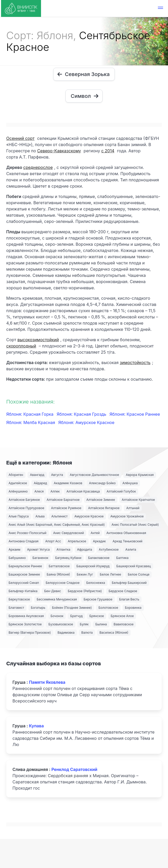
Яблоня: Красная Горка (30, 414)
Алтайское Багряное (24, 500)
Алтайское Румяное (66, 508)
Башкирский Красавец (134, 566)
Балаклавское (99, 558)
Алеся (39, 491)
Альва (40, 516)
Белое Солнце (139, 574)
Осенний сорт (20, 138)
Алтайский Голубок (121, 491)
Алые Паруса (19, 516)
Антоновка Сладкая (23, 541)
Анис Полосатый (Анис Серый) (135, 525)
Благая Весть (129, 599)
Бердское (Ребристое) (85, 591)
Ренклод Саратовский (74, 769)
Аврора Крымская (140, 475)
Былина (101, 624)
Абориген (16, 475)
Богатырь (38, 608)
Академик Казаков (68, 483)
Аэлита (131, 549)
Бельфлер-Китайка (23, 591)
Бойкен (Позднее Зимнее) (72, 608)
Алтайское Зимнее (101, 500)
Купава (36, 726)
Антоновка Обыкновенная (126, 533)
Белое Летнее (110, 574)
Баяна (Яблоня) (58, 574)
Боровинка (133, 608)
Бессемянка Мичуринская (57, 599)
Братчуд (76, 616)
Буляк (84, 624)
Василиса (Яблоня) (114, 633)
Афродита (85, 549)
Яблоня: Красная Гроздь (82, 414)
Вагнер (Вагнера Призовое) (30, 633)
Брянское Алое (122, 616)
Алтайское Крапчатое (138, 500)
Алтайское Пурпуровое (26, 508)
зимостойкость (135, 363)
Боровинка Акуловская (26, 616)
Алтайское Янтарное (104, 508)
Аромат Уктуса (38, 549)
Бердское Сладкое (123, 591)
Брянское (97, 616)
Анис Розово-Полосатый (28, 533)
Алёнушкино (18, 491)
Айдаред (40, 483)
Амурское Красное (89, 516)
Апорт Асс (53, 541)
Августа (57, 475)
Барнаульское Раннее (25, 566)
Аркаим (14, 549)
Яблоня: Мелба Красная (31, 422)
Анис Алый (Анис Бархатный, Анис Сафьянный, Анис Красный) (57, 525)
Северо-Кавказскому (59, 151)
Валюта (87, 633)
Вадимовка (66, 633)
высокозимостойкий (38, 340)
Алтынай (133, 508)
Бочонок (57, 616)
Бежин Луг (85, 574)
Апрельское (77, 541)
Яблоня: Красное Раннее (135, 414)
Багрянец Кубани (68, 558)
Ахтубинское (109, 549)
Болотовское (108, 608)
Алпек (55, 491)
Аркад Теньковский (128, 541)
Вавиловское (124, 624)
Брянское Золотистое (25, 624)
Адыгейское (18, 483)
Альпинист (60, 516)
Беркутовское (19, 599)
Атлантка (63, 549)
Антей (95, 533)
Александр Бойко (102, 483)
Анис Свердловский (69, 533)
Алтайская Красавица (83, 491)
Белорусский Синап (24, 583)
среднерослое (38, 167)
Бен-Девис (53, 591)
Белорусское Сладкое (63, 583)
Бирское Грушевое (98, 599)
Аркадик (99, 541)
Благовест (16, 608)
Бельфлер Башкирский (129, 583)
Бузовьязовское (61, 624)
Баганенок (40, 558)
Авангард (37, 475)
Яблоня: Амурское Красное (86, 422)
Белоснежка (96, 583)
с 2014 (108, 151)
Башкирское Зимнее (24, 574)
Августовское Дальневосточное (95, 475)
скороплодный (21, 346)
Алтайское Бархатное (63, 500)
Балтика (123, 558)
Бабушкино (17, 558)
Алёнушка (130, 483)
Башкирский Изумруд (93, 566)
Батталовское (59, 566)
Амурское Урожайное (127, 516)
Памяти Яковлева (47, 682)
